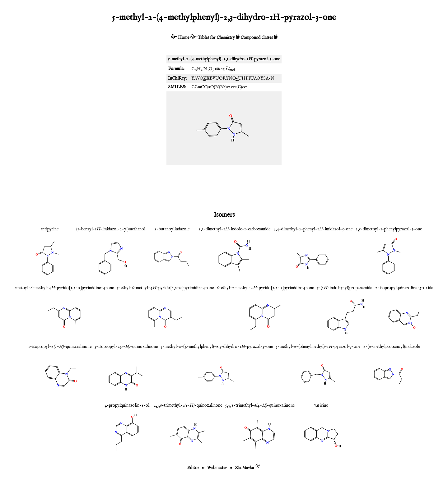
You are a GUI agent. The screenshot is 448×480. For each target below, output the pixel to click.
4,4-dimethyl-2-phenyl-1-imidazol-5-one (313, 229)
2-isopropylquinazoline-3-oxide (404, 288)
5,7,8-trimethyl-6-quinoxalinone (260, 405)
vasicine (321, 405)
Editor (193, 468)
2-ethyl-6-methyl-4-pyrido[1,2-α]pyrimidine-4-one (64, 288)
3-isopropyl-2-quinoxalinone (126, 347)
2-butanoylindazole (172, 229)
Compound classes (257, 38)
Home (184, 38)
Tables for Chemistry (216, 38)
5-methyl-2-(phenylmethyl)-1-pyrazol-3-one (318, 347)
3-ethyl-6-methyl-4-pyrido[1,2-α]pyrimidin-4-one (165, 288)
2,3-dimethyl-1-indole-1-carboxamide (234, 229)
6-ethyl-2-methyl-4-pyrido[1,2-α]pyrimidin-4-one (265, 288)
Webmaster (217, 468)
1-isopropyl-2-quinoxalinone (60, 347)
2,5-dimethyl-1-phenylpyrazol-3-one (389, 229)
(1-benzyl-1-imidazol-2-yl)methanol (111, 229)
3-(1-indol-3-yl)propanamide (345, 288)
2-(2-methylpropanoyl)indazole (392, 347)
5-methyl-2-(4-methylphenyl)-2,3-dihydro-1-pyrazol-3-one (217, 347)
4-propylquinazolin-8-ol (127, 405)
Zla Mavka (244, 468)
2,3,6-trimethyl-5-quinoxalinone (188, 405)
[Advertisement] (224, 187)
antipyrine (49, 229)
